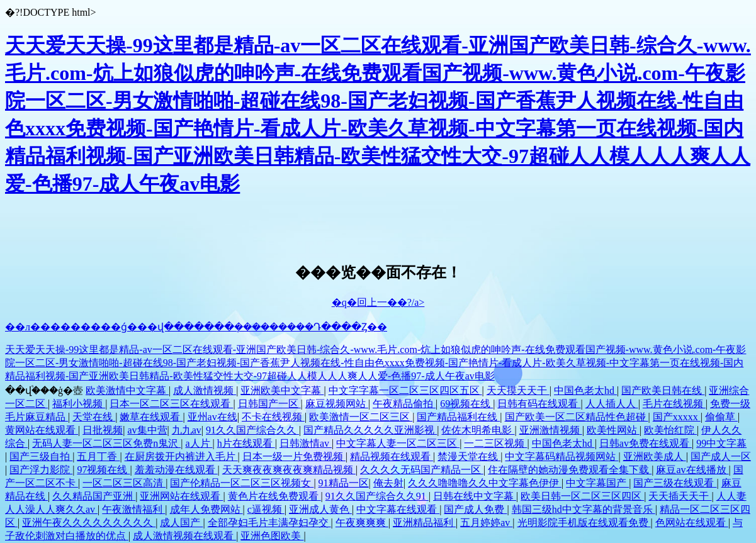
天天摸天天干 (518, 390)
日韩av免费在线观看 (646, 443)
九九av (187, 430)
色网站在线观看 (692, 523)
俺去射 (388, 483)
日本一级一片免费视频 (294, 456)
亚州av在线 (212, 417)
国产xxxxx (677, 417)
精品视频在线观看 (392, 456)
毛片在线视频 (674, 404)
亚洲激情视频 (551, 430)
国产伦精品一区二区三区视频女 (242, 483)
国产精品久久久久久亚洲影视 (370, 430)
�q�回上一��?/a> (378, 302)
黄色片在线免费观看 (274, 496)
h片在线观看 (246, 443)
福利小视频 (79, 404)
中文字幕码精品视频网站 (561, 456)
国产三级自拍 (41, 456)
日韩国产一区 (269, 404)
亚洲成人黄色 (320, 509)
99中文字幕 (721, 443)
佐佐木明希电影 (478, 430)
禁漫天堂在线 (469, 456)
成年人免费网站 (206, 509)
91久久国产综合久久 (252, 430)
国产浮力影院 (41, 470)
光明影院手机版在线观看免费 (584, 523)
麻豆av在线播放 (692, 470)
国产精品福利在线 (458, 417)
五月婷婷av (486, 523)
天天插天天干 (680, 496)
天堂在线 (94, 417)
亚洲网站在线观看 (181, 496)
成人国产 (181, 523)
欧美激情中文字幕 (127, 390)
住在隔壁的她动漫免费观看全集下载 (570, 470)
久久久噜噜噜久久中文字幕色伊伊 (485, 483)
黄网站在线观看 (42, 430)
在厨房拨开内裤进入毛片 (181, 456)
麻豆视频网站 (337, 404)
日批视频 (103, 430)
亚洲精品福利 (424, 523)
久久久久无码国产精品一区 (422, 470)
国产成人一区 (721, 456)
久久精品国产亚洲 (94, 496)
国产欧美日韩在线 (663, 390)
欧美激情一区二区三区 (361, 417)
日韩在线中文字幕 (475, 496)
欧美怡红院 (670, 430)
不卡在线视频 (273, 417)
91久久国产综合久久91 (377, 496)
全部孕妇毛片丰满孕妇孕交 (269, 523)
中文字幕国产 (597, 483)
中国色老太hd (585, 390)
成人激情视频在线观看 (184, 536)
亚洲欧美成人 (655, 456)
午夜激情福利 (133, 509)
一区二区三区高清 (124, 483)
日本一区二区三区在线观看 (171, 404)
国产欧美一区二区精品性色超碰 (577, 417)
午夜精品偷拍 (404, 404)
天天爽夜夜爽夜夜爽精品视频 (289, 470)
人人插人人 (612, 404)
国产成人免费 (475, 509)
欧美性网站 (613, 430)
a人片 (199, 443)
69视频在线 (466, 404)
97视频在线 (103, 470)
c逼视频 (266, 509)
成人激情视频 (205, 390)
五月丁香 (98, 456)
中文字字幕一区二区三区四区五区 (405, 390)
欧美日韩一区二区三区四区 (582, 496)
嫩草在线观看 (151, 417)
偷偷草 (721, 417)
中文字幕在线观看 (398, 509)
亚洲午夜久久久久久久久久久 (89, 523)
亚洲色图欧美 (272, 536)
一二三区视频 (495, 443)
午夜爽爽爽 (362, 523)
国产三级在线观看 (675, 483)
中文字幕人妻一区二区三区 (398, 443)
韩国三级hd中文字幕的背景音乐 (584, 509)
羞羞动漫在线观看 (176, 470)
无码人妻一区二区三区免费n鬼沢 (106, 443)
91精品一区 (344, 483)
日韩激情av (306, 443)
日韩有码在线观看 (539, 404)
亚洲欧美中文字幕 (282, 390)
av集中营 (147, 430)
